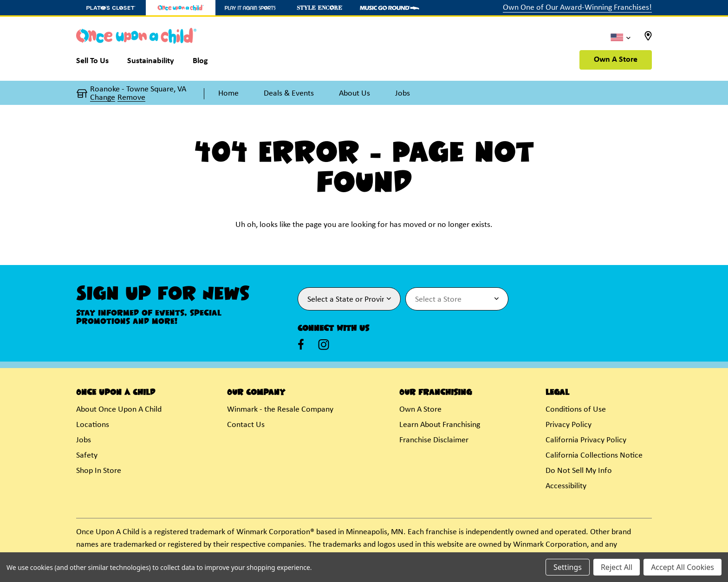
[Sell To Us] (97, 63)
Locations (93, 425)
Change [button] (103, 98)
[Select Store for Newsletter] (457, 299)
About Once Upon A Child (119, 410)
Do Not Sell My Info (579, 471)
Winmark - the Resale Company (280, 410)
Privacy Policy (569, 425)
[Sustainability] (151, 63)
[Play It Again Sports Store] (250, 8)
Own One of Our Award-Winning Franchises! (577, 8)
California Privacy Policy (586, 440)
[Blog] (200, 63)
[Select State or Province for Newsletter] (349, 299)
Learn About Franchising (440, 425)
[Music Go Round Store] (390, 8)
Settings (568, 567)
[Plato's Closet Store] (111, 8)
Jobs (84, 440)
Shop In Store (99, 471)
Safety (87, 456)
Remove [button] (131, 98)
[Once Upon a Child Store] (181, 8)
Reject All (617, 567)
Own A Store (616, 60)
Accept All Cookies (682, 567)
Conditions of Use (576, 410)
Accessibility (566, 486)
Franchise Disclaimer (434, 440)
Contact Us (246, 425)
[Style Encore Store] (320, 8)
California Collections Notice (594, 456)
